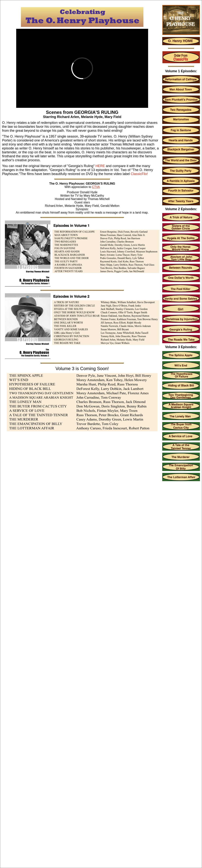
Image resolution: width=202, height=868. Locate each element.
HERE (100, 166)
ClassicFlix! (139, 174)
